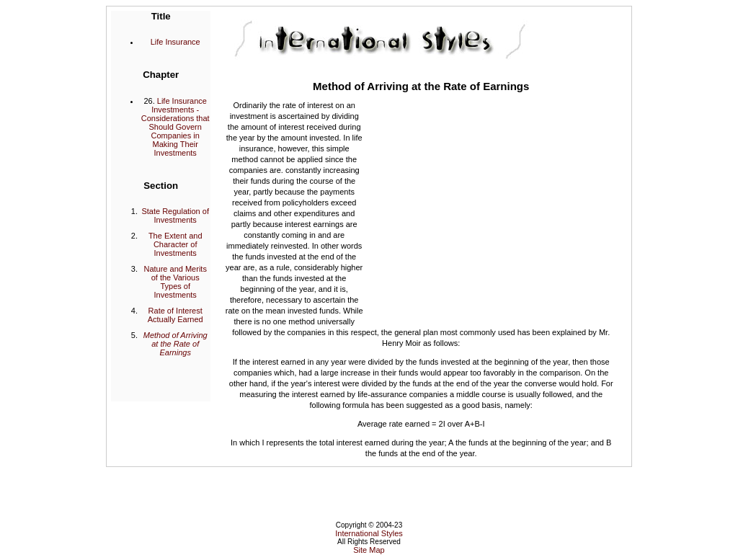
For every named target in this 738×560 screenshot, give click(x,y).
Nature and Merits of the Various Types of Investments (175, 282)
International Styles (369, 533)
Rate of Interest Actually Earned (175, 315)
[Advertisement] (490, 207)
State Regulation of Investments (175, 215)
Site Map (369, 550)
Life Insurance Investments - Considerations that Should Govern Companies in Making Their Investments (175, 127)
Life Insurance (175, 42)
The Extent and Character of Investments (175, 244)
